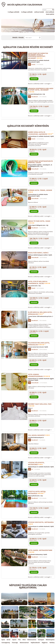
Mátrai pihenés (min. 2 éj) (35, 496)
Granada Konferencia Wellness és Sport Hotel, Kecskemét (41, 90)
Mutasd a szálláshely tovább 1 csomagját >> (40, 84)
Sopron (14, 640)
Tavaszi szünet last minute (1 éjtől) (38, 347)
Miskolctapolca (50, 640)
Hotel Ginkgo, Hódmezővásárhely (39, 375)
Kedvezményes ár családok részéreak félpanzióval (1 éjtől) (39, 61)
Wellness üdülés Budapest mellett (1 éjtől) (40, 255)
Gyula (3, 640)
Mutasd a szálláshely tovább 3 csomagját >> (40, 430)
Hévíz (24, 640)
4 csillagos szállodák (27, 12)
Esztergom (41, 640)
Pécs (19, 640)
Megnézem (34, 79)
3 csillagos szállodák (14, 12)
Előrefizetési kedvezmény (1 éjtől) (38, 554)
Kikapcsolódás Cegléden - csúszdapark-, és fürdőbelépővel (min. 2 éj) (40, 166)
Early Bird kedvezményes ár (36, 437)
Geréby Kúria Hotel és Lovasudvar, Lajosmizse (41, 133)
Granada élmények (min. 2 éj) (36, 94)
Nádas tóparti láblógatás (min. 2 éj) (38, 225)
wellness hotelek (39, 12)
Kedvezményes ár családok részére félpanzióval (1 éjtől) (38, 195)
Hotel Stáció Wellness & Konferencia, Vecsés (39, 282)
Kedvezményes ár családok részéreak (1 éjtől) (41, 136)
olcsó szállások (50, 12)
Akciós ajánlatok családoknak (25, 5)
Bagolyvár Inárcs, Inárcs (38, 253)
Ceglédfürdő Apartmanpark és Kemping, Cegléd (40, 162)
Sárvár (9, 640)
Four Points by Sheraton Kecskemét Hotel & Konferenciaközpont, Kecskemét (38, 56)
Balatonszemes (32, 640)
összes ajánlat (50, 14)
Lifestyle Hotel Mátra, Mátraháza (37, 492)
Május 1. (30, 408)
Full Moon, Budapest (39, 435)
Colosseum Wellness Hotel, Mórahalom (39, 344)
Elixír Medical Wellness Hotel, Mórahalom (40, 313)
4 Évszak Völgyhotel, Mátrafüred (36, 464)
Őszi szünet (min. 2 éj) (34, 286)
